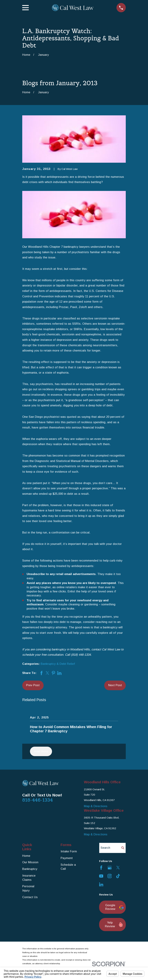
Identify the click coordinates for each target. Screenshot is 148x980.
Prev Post (33, 685)
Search (105, 848)
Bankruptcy (30, 869)
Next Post (115, 685)
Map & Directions (96, 806)
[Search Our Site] (123, 848)
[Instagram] (110, 876)
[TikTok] (118, 876)
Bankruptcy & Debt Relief (58, 664)
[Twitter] (118, 868)
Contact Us (30, 897)
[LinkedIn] (101, 884)
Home (26, 856)
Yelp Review (113, 924)
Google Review (113, 907)
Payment (67, 858)
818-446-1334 (38, 800)
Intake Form (69, 851)
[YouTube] (101, 876)
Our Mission (30, 862)
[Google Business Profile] (110, 868)
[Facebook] (101, 868)
